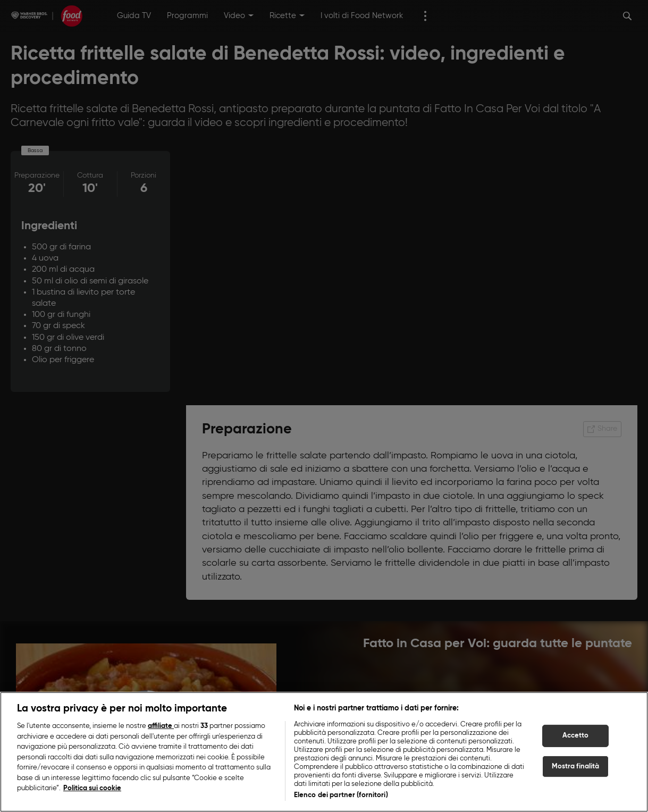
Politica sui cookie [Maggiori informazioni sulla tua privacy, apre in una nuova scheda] (92, 788)
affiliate (161, 726)
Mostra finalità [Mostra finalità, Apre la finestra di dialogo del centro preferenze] (576, 767)
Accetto (576, 736)
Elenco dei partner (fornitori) (341, 795)
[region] (324, 752)
